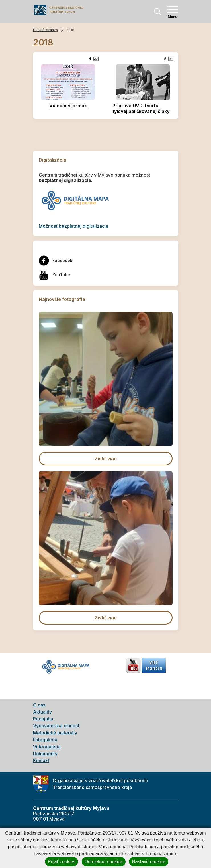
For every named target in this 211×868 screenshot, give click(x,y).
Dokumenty (45, 754)
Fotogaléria (45, 740)
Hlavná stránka (45, 30)
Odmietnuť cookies (104, 862)
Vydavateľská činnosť (56, 726)
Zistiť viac (106, 459)
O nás (39, 705)
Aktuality (42, 712)
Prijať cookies (62, 862)
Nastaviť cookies (149, 862)
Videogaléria (47, 747)
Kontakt (41, 760)
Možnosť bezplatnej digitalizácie (74, 226)
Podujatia (43, 719)
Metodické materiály (55, 733)
